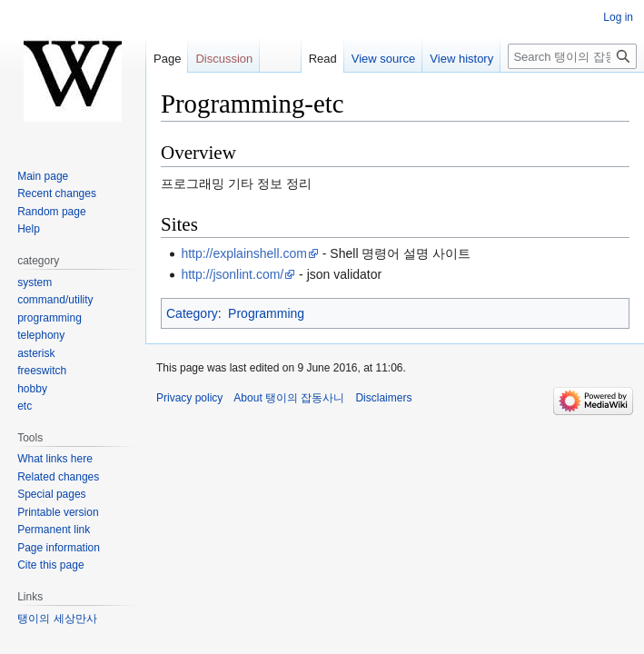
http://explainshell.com (244, 253)
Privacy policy (189, 398)
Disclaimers (383, 398)
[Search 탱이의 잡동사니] (572, 56)
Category (192, 313)
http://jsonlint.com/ (232, 274)
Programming (266, 313)
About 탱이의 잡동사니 (289, 398)
